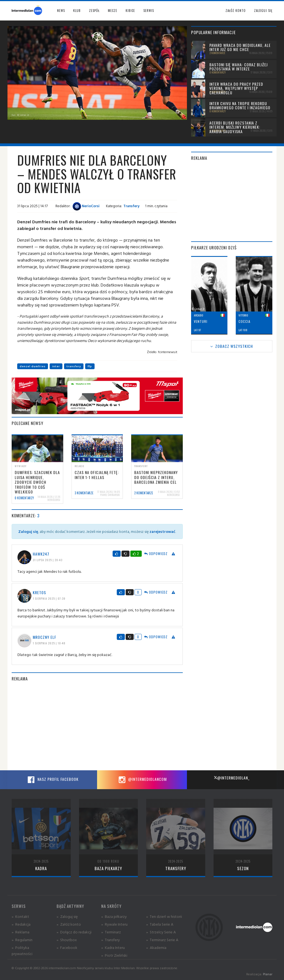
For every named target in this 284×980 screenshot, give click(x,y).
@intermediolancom (142, 780)
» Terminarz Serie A (162, 940)
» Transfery (111, 940)
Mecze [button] (113, 11)
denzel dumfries (33, 366)
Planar (268, 974)
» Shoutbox (67, 940)
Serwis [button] (149, 11)
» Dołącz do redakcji (74, 932)
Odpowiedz (156, 554)
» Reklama (21, 932)
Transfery (131, 206)
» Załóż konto (69, 924)
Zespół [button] (94, 11)
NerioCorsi (86, 206)
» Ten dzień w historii (164, 916)
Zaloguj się (263, 11)
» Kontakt (20, 916)
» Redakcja (21, 924)
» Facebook (67, 947)
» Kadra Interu (113, 947)
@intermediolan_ (232, 778)
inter (56, 366)
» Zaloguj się (67, 916)
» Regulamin (22, 940)
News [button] (61, 11)
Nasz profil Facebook (52, 780)
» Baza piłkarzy (114, 916)
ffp (90, 366)
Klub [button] (77, 11)
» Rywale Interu (114, 924)
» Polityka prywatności (22, 950)
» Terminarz (111, 932)
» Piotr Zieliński (114, 955)
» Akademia (156, 947)
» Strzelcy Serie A (161, 932)
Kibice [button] (130, 11)
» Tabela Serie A (160, 924)
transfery (74, 366)
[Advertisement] (97, 726)
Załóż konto (236, 11)
